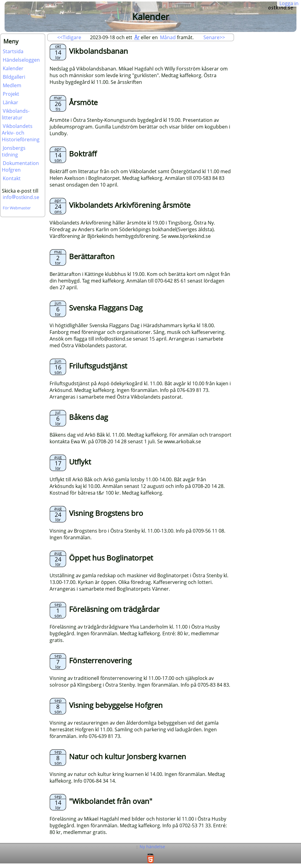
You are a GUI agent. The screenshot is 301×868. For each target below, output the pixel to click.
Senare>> (214, 37)
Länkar (10, 102)
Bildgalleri (14, 77)
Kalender (13, 68)
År (137, 37)
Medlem (12, 85)
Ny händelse (152, 847)
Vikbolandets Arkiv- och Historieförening (21, 133)
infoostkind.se (21, 197)
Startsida (13, 51)
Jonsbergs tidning (14, 151)
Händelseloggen (21, 60)
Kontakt (12, 178)
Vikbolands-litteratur (16, 114)
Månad (168, 37)
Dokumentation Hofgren (20, 166)
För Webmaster (17, 208)
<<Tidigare (69, 37)
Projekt (11, 94)
